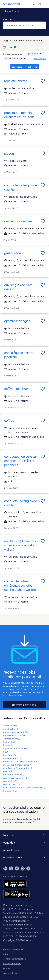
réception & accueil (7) (14, 774)
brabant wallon (13, 11)
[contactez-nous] (24, 857)
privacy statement (12, 963)
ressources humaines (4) (15, 778)
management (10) (12, 758)
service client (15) (12, 784)
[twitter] (11, 868)
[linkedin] (5, 868)
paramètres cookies (13, 949)
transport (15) (10, 791)
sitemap (7, 968)
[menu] (45, 4)
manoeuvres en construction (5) (19, 822)
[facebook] (17, 868)
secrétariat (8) (10, 781)
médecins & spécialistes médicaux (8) (22, 761)
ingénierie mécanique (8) (16, 748)
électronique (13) (12, 739)
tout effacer (40, 59)
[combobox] (24, 25)
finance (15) (9, 742)
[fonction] (24, 835)
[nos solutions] (24, 850)
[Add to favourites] (43, 81)
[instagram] (23, 868)
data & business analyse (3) (17, 735)
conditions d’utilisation (15, 959)
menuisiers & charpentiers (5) (18, 765)
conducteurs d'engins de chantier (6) (21, 819)
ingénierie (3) (10, 745)
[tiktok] (28, 868)
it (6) (5, 752)
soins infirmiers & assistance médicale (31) (24, 788)
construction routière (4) (15, 732)
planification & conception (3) (18, 768)
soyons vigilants (11, 973)
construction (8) (11, 729)
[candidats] (24, 843)
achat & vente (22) (12, 726)
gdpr (6, 954)
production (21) (11, 771)
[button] (40, 54)
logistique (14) (10, 755)
